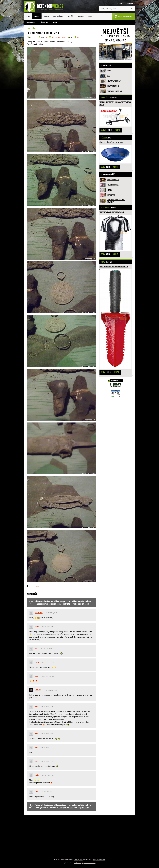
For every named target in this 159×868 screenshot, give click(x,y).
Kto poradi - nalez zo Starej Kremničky (116, 201)
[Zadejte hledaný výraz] (117, 9)
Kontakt (81, 16)
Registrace (131, 3)
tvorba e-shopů (79, 863)
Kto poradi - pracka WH (114, 91)
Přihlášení (120, 3)
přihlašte (84, 604)
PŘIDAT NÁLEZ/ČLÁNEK (124, 17)
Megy (36, 706)
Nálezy (37, 16)
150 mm (109, 71)
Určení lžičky (111, 195)
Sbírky (55, 22)
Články (46, 16)
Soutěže (71, 16)
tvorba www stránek (90, 863)
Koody (37, 676)
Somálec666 (39, 613)
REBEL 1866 (38, 690)
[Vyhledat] (132, 9)
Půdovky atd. (44, 22)
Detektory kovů (78, 860)
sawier (37, 627)
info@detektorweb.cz (99, 860)
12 (78, 37)
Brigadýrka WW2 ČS (113, 86)
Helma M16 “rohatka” (114, 81)
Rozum (37, 662)
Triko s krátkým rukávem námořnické (112, 212)
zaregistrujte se (66, 604)
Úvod (28, 16)
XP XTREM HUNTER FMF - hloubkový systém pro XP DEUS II (115, 104)
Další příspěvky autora (59, 37)
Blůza (109, 76)
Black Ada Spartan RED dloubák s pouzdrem (114, 267)
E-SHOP (90, 16)
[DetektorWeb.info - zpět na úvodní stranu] (45, 7)
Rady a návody (58, 16)
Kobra (47, 37)
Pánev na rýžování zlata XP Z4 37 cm (111, 143)
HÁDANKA (109, 190)
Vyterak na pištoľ (113, 185)
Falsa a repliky (31, 22)
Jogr (36, 648)
